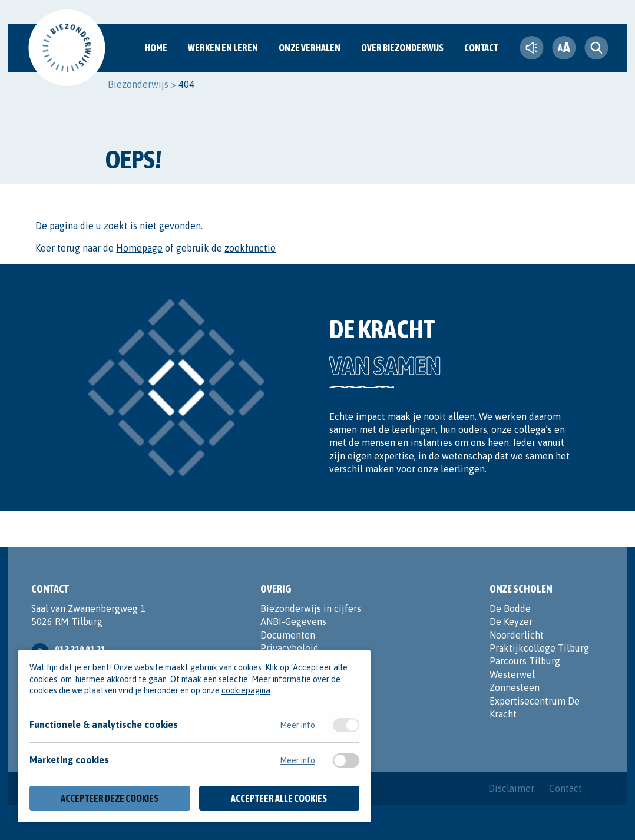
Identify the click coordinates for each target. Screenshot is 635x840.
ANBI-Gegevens (293, 621)
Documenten (288, 635)
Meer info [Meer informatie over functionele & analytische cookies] (297, 725)
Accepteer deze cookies (110, 798)
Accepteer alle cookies (279, 798)
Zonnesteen (515, 687)
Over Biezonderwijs (402, 48)
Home (156, 48)
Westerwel (512, 674)
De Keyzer (511, 621)
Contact (481, 48)
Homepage (139, 248)
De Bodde (510, 608)
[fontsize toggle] (564, 48)
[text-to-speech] (531, 48)
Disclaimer (511, 788)
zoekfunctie (250, 248)
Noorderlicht (517, 635)
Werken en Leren (223, 48)
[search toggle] (596, 48)
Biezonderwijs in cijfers (311, 608)
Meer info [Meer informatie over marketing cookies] (297, 760)
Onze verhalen (310, 48)
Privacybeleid (290, 648)
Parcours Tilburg (525, 661)
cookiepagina (246, 690)
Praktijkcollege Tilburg (539, 648)
